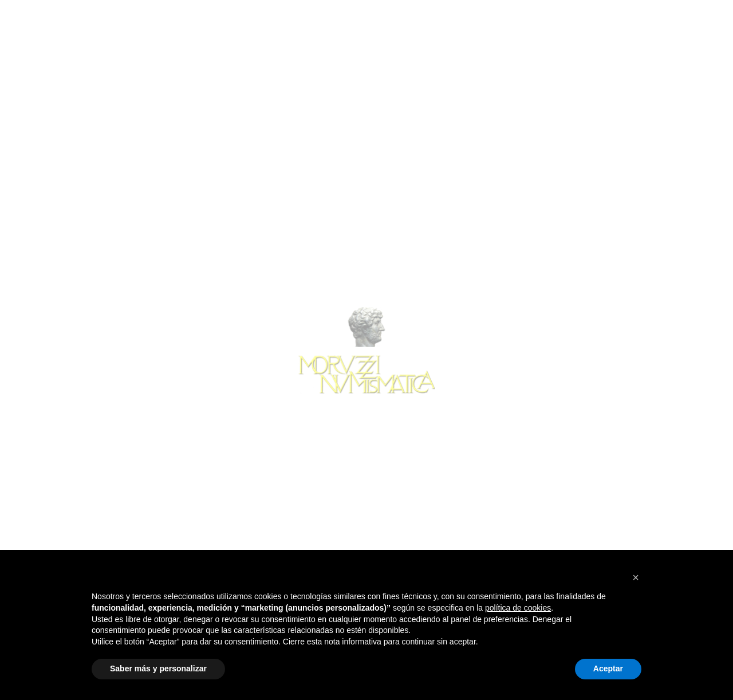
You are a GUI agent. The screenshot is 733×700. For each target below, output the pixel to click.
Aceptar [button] (608, 668)
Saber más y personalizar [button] (158, 668)
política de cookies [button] (518, 608)
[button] (636, 577)
